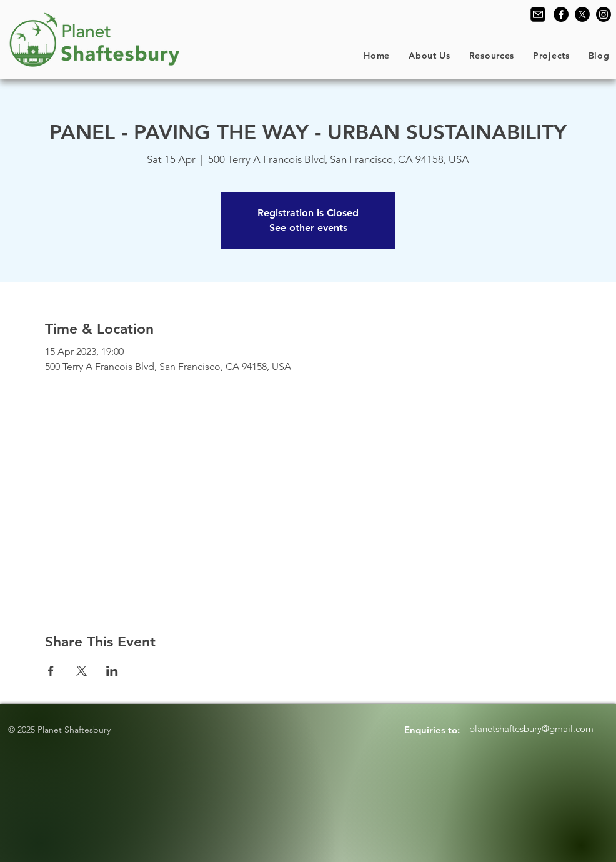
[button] (430, 56)
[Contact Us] (538, 14)
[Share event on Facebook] (51, 671)
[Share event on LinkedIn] (112, 671)
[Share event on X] (82, 671)
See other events (308, 228)
